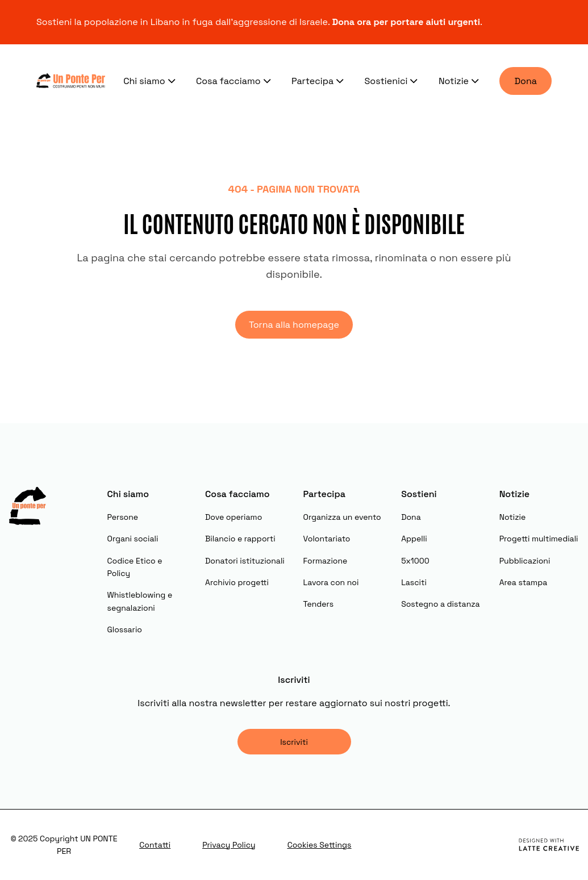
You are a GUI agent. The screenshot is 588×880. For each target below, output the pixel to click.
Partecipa (319, 81)
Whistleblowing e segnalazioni (140, 601)
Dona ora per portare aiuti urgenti (406, 22)
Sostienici (393, 81)
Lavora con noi (331, 582)
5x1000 (415, 561)
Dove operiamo (233, 517)
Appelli (414, 539)
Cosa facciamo (235, 81)
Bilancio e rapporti (240, 539)
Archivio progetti (237, 582)
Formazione (326, 561)
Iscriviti (294, 742)
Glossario (125, 629)
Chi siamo (151, 81)
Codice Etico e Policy (135, 567)
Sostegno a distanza (440, 604)
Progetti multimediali (539, 539)
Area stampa (524, 582)
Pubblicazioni (525, 561)
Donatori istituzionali (245, 561)
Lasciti (414, 582)
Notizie (460, 81)
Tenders (319, 604)
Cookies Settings (320, 845)
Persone (123, 517)
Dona (526, 81)
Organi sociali (133, 539)
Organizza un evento (342, 517)
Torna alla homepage (294, 325)
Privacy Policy (229, 845)
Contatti (155, 845)
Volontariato (327, 539)
